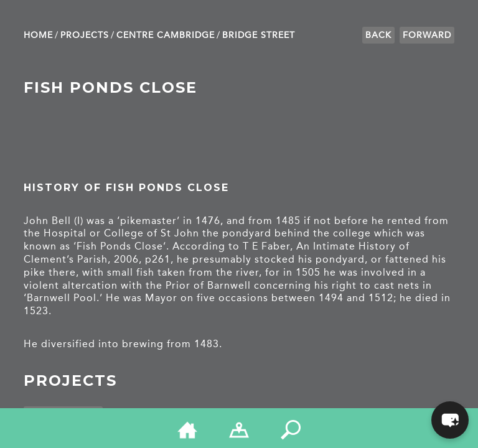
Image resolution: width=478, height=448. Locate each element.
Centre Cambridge (166, 35)
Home (38, 35)
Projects (85, 35)
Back (378, 35)
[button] (450, 420)
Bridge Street (259, 35)
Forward (427, 35)
